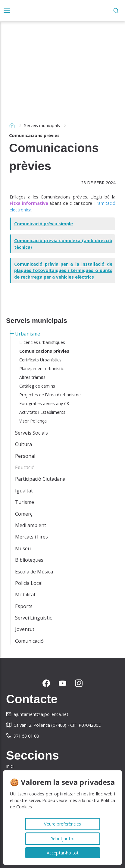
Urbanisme (28, 334)
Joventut (25, 629)
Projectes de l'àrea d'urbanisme (50, 395)
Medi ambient (31, 525)
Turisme (25, 502)
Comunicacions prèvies (44, 351)
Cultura (23, 444)
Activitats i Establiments (42, 412)
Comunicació (29, 641)
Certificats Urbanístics (40, 360)
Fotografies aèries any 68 (44, 403)
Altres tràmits (32, 377)
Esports (24, 606)
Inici (10, 766)
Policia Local (29, 583)
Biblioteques (29, 560)
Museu (23, 548)
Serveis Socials (31, 433)
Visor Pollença (33, 421)
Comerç (24, 514)
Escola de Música (34, 572)
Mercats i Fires (31, 537)
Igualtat (24, 491)
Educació (25, 467)
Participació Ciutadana (40, 479)
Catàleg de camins (37, 386)
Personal (25, 456)
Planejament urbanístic (42, 368)
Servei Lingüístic (33, 618)
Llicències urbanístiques (42, 342)
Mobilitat (25, 595)
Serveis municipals (42, 125)
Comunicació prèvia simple (44, 224)
